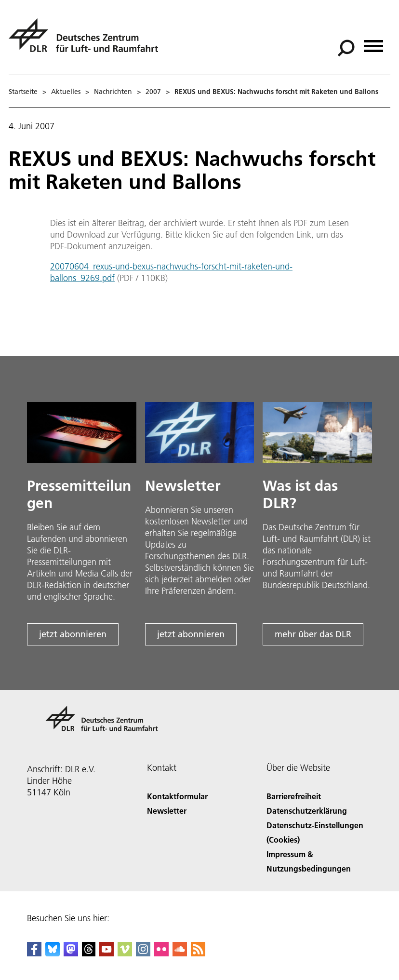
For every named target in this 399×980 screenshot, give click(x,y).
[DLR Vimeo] (125, 953)
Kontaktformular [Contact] (177, 796)
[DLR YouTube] (106, 953)
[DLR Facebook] (34, 953)
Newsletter (167, 811)
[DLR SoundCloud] (180, 953)
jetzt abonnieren (73, 634)
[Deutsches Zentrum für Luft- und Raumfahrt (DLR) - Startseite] (87, 41)
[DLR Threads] (89, 953)
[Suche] (346, 48)
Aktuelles (66, 92)
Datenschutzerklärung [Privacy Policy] (307, 811)
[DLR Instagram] (143, 953)
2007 (153, 92)
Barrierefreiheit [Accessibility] (294, 796)
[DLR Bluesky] (53, 953)
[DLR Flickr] (161, 953)
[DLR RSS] (198, 953)
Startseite (23, 92)
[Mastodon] (71, 953)
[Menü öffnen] (373, 43)
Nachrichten (113, 92)
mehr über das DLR (313, 634)
